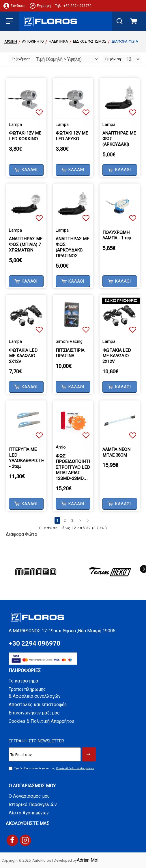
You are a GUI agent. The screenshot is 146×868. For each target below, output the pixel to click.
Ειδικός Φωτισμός (90, 41)
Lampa (15, 124)
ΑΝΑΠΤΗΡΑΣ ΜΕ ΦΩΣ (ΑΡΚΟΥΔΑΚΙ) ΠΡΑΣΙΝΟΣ (72, 247)
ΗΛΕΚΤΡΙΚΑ (58, 41)
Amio (61, 447)
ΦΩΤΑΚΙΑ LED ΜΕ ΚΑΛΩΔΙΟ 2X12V (23, 356)
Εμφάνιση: (114, 59)
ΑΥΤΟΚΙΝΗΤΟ (33, 41)
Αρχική (11, 42)
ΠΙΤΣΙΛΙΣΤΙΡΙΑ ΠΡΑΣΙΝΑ (70, 353)
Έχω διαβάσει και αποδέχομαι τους (52, 769)
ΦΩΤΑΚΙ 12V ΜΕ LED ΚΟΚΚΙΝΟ (25, 136)
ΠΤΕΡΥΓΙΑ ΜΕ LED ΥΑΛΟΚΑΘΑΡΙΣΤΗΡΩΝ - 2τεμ (26, 458)
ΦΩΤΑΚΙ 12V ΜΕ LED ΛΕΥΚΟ (72, 136)
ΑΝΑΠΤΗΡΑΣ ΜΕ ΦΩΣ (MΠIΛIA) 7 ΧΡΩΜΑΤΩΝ (26, 244)
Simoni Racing (69, 341)
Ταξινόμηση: (22, 59)
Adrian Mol (88, 860)
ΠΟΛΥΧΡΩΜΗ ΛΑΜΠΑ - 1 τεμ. (117, 235)
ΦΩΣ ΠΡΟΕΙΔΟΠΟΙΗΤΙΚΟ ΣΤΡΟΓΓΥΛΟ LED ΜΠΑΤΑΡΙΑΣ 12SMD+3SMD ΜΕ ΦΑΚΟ (73, 468)
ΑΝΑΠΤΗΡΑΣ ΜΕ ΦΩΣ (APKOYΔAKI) (119, 139)
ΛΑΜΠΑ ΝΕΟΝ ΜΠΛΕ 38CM (116, 452)
